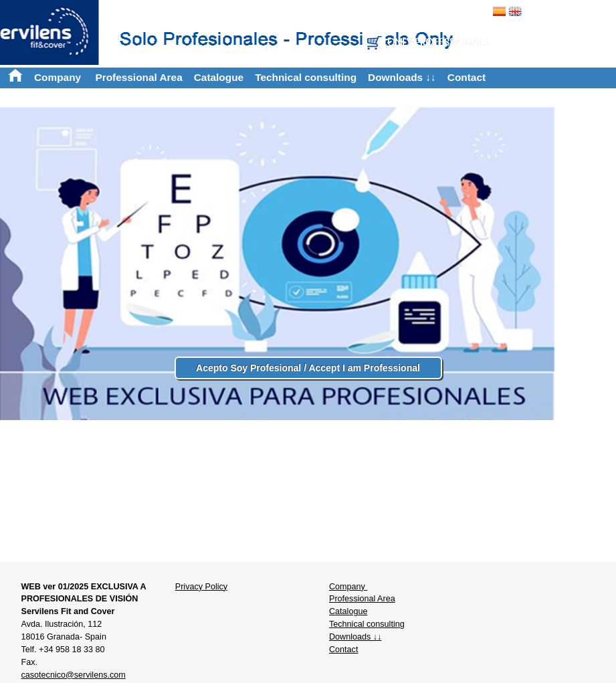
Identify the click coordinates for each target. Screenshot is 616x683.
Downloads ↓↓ (402, 77)
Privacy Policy (201, 587)
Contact (467, 77)
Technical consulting (306, 77)
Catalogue (219, 77)
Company (59, 77)
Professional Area (138, 77)
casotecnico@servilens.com (73, 675)
